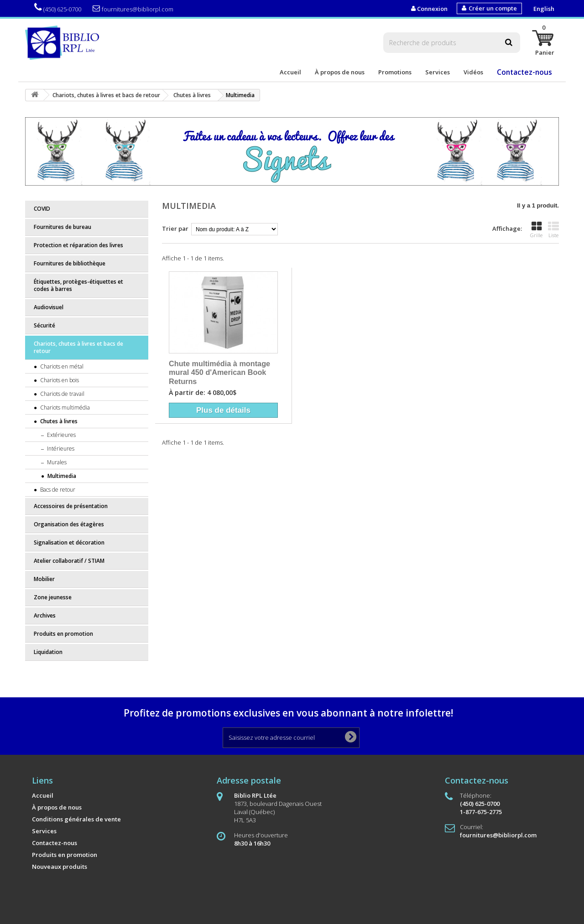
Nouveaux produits (60, 867)
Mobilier (44, 579)
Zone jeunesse (53, 597)
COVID (42, 209)
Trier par (175, 228)
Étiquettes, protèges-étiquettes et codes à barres (78, 285)
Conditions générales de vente (76, 819)
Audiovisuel (49, 307)
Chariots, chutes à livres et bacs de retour (78, 347)
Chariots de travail (62, 394)
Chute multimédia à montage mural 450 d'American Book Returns (219, 372)
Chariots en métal (61, 366)
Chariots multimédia (64, 407)
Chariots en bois (59, 380)
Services (438, 72)
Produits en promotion (63, 634)
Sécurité (44, 325)
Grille (536, 230)
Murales (56, 462)
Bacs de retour (57, 490)
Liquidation (48, 652)
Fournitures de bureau (63, 227)
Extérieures (61, 435)
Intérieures (60, 449)
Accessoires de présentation (71, 506)
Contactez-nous (524, 72)
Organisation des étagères (69, 524)
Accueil (290, 72)
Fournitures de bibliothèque (70, 263)
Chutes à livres (58, 421)
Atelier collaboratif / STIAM (69, 561)
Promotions (395, 72)
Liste (553, 230)
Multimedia (61, 476)
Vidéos (473, 72)
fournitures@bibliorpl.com (133, 9)
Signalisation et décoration (69, 542)
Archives (45, 615)
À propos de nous (340, 72)
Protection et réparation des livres (78, 245)
